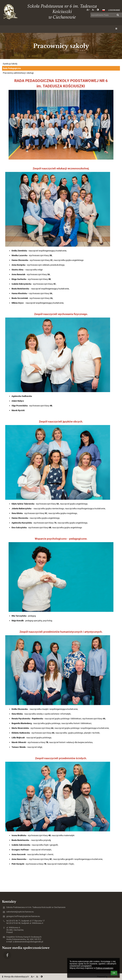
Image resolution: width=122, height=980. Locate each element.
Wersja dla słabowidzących (16, 977)
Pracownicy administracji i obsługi (18, 73)
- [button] (93, 10)
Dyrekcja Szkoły (10, 64)
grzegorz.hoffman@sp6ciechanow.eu (23, 916)
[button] (104, 10)
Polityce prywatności (104, 968)
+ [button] (88, 10)
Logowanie (114, 10)
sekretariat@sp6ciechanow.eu (20, 912)
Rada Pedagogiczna (12, 68)
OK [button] (114, 973)
